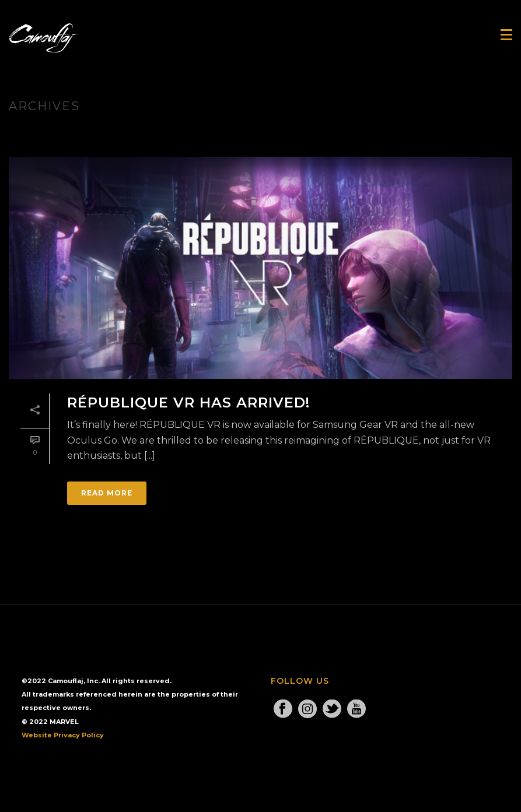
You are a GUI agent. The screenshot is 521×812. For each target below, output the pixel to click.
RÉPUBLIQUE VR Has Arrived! (188, 403)
